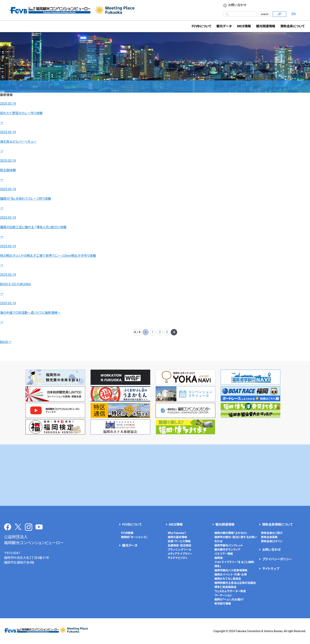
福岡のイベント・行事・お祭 (231, 575)
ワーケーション (223, 595)
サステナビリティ (178, 558)
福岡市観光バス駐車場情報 (231, 570)
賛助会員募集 (269, 537)
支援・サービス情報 (179, 541)
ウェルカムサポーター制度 (230, 591)
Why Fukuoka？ (177, 533)
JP (279, 14)
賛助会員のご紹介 (272, 533)
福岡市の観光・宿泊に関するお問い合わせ (236, 539)
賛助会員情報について (277, 525)
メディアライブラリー (180, 554)
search (265, 14)
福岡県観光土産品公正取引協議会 (235, 583)
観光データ (224, 26)
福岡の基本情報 (177, 537)
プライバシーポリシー (277, 559)
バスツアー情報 (224, 554)
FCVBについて (132, 525)
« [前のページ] (146, 332)
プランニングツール (180, 550)
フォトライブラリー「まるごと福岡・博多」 (235, 564)
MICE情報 (244, 26)
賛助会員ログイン (272, 541)
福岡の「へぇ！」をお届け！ (229, 599)
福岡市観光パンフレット (229, 545)
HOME (4, 83)
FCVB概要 (127, 533)
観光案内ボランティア (227, 550)
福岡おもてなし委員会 (228, 579)
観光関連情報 (225, 525)
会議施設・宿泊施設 (179, 545)
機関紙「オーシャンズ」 (134, 537)
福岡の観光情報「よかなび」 (231, 533)
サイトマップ (271, 569)
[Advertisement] (155, 475)
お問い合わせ (237, 5)
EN (294, 14)
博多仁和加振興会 (225, 587)
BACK (6, 342)
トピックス (7, 87)
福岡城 (218, 558)
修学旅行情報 (223, 604)
